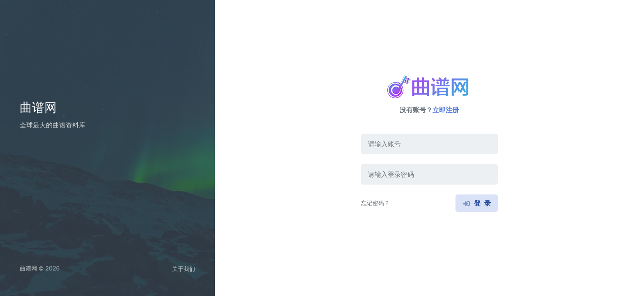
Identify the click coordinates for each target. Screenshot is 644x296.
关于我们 (184, 269)
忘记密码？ (375, 203)
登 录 (476, 203)
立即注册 (446, 110)
